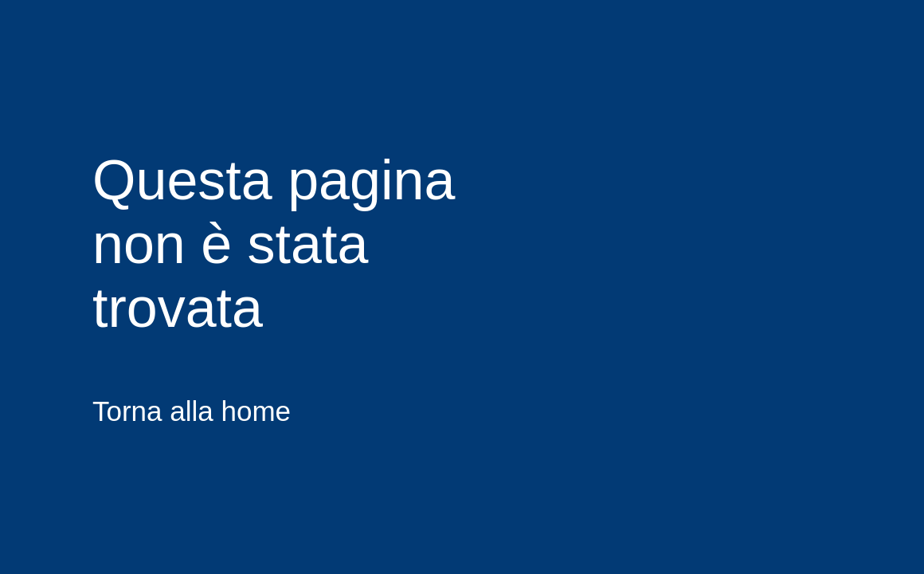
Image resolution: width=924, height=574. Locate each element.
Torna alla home (192, 411)
